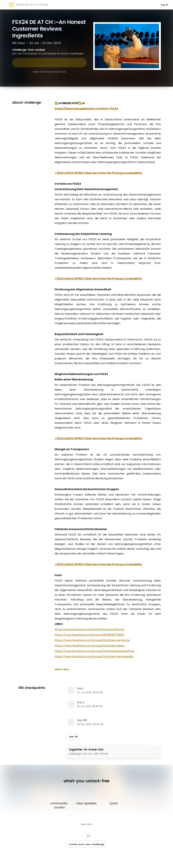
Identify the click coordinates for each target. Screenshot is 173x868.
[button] (87, 836)
